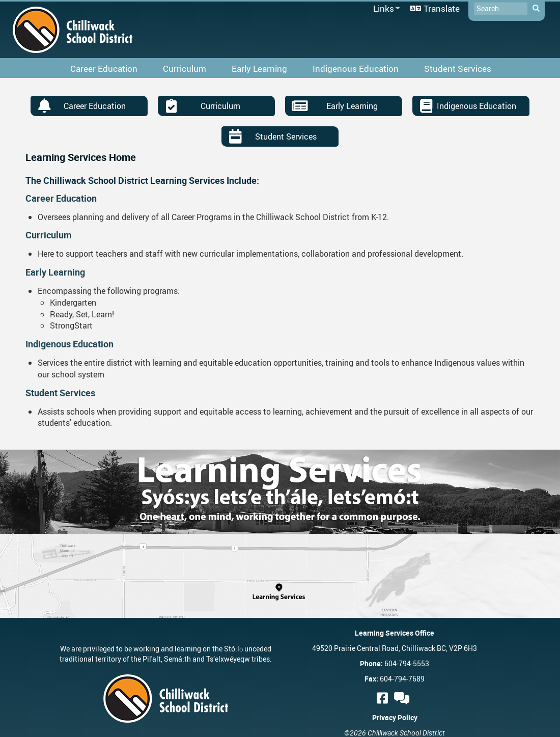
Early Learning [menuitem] (259, 69)
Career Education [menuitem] (104, 69)
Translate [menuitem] (442, 8)
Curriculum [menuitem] (185, 69)
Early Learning (352, 106)
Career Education (95, 106)
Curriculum (220, 106)
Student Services (286, 137)
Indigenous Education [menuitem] (356, 69)
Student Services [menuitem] (458, 69)
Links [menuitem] (385, 9)
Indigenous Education (477, 106)
